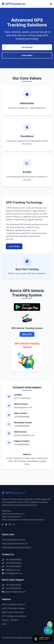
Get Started (27, 47)
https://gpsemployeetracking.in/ (17, 547)
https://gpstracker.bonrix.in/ (15, 543)
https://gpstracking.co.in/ (14, 540)
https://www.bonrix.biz (34, 520)
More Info (27, 334)
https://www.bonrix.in (12, 517)
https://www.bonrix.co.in (13, 514)
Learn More (27, 55)
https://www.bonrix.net (12, 520)
